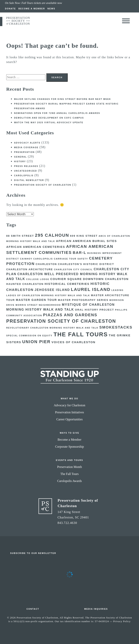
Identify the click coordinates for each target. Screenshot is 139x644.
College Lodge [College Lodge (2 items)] (38, 279)
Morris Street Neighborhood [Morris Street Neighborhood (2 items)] (38, 305)
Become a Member (32, 9)
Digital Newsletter (29, 180)
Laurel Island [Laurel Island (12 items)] (91, 289)
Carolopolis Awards (69, 481)
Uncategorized (26, 171)
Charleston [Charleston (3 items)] (46, 264)
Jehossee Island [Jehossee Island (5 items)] (52, 290)
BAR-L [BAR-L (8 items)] (79, 253)
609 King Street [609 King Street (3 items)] (84, 236)
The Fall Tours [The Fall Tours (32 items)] (81, 334)
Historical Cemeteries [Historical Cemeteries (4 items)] (67, 284)
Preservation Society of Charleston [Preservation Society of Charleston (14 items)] (61, 321)
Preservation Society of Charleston (43, 185)
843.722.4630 (67, 523)
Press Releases (26, 166)
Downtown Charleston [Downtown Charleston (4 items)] (106, 279)
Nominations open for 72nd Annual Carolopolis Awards (57, 113)
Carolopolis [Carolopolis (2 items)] (43, 259)
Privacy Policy (122, 621)
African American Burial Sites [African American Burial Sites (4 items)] (87, 241)
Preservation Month (69, 467)
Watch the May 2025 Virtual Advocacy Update (49, 122)
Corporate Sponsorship (69, 447)
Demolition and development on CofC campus (49, 118)
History (20, 161)
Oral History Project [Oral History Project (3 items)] (95, 310)
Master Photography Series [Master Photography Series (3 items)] (83, 300)
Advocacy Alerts (27, 143)
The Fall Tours (70, 474)
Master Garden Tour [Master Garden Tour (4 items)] (36, 300)
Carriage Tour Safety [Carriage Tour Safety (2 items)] (71, 259)
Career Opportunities (69, 419)
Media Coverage (26, 147)
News (51, 9)
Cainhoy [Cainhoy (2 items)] (26, 259)
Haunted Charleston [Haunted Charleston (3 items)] (25, 284)
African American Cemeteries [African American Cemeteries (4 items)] (36, 247)
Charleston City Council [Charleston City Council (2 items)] (73, 269)
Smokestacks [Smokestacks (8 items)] (116, 327)
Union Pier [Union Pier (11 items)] (36, 342)
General (21, 157)
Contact (33, 609)
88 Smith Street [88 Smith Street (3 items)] (20, 236)
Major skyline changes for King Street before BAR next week (63, 99)
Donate (11, 9)
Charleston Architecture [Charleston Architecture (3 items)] (30, 269)
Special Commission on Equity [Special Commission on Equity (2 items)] (29, 336)
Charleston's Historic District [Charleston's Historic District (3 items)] (86, 264)
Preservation (24, 152)
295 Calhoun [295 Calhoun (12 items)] (52, 235)
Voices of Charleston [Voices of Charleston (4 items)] (74, 342)
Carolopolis (24, 175)
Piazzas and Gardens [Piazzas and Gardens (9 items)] (70, 315)
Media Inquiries (96, 609)
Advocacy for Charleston (69, 405)
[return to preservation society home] (18, 24)
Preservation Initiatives (70, 412)
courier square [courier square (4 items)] (66, 279)
